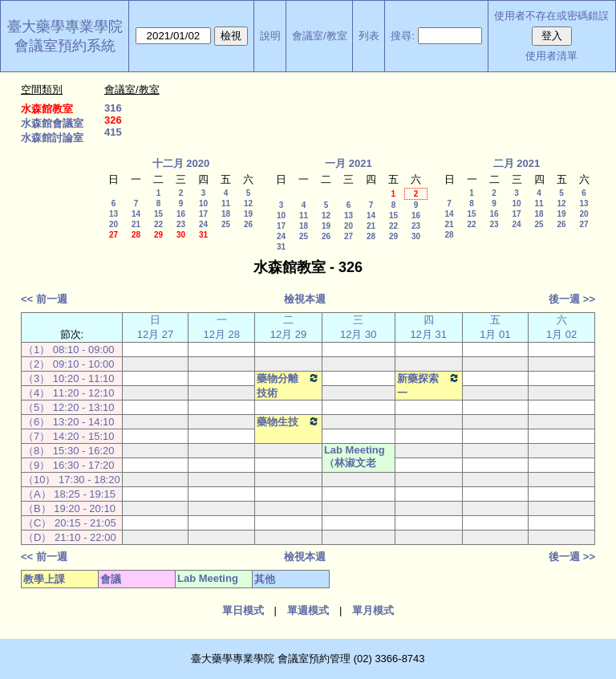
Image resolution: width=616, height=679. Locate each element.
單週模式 (308, 610)
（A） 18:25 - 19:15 (69, 494)
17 (203, 214)
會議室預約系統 (65, 46)
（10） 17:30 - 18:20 (72, 480)
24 (203, 224)
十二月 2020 (181, 163)
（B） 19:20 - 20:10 (69, 508)
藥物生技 (288, 421)
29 (158, 235)
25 (226, 224)
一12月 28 (221, 327)
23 (181, 224)
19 (248, 214)
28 (136, 235)
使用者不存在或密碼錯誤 (551, 16)
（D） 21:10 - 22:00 (70, 537)
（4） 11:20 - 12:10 (69, 393)
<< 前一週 (44, 299)
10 (203, 203)
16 (181, 214)
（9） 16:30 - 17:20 (69, 465)
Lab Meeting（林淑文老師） (355, 464)
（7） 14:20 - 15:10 (69, 436)
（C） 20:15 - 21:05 (70, 523)
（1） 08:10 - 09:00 (69, 350)
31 (203, 235)
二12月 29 (289, 327)
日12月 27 (156, 327)
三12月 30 (359, 327)
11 (226, 203)
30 (181, 235)
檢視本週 (305, 299)
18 (226, 214)
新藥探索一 (429, 385)
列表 (369, 36)
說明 (270, 36)
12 (248, 203)
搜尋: (403, 36)
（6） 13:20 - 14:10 (69, 422)
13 (113, 214)
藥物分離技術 (288, 385)
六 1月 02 (561, 327)
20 (113, 224)
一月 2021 (349, 163)
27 (113, 235)
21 (136, 224)
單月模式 (373, 610)
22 (158, 224)
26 (248, 224)
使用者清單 (551, 56)
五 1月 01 (495, 327)
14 (136, 214)
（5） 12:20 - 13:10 (69, 407)
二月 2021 (517, 163)
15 (158, 214)
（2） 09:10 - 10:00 (69, 364)
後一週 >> (572, 299)
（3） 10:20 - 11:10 (69, 378)
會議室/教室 (320, 36)
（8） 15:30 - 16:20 (69, 451)
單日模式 (243, 610)
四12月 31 (428, 327)
